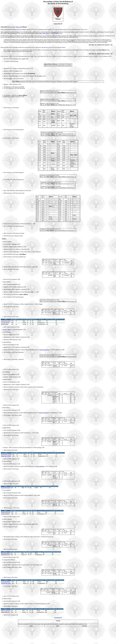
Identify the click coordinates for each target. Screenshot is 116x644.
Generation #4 (58, 634)
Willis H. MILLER (6, 627)
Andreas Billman (40, 476)
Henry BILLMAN (5, 567)
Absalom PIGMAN (6, 524)
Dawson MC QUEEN (6, 464)
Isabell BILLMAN (5, 569)
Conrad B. (13, 27)
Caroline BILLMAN (6, 599)
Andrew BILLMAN (6, 324)
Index (58, 642)
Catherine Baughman (44, 419)
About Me (84, 642)
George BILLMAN (6, 597)
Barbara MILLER (5, 629)
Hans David (19, 27)
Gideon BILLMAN (6, 499)
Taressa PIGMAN (5, 526)
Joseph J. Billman (7, 333)
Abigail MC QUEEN (6, 465)
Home (31, 642)
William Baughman (44, 353)
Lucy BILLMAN (5, 326)
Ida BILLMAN (5, 328)
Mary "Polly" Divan (44, 33)
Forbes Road (55, 32)
